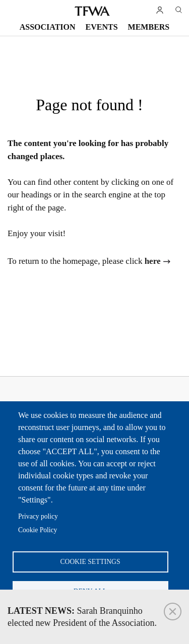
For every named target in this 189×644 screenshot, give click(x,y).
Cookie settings (90, 562)
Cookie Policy (38, 530)
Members (149, 27)
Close (173, 612)
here (153, 261)
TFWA (92, 11)
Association (48, 27)
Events (102, 27)
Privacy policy (38, 516)
